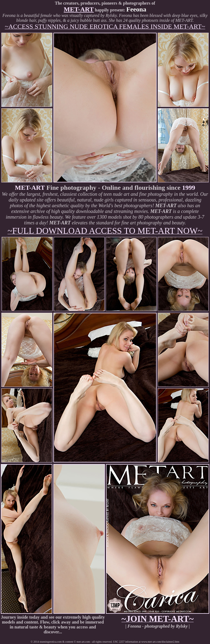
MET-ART (79, 9)
